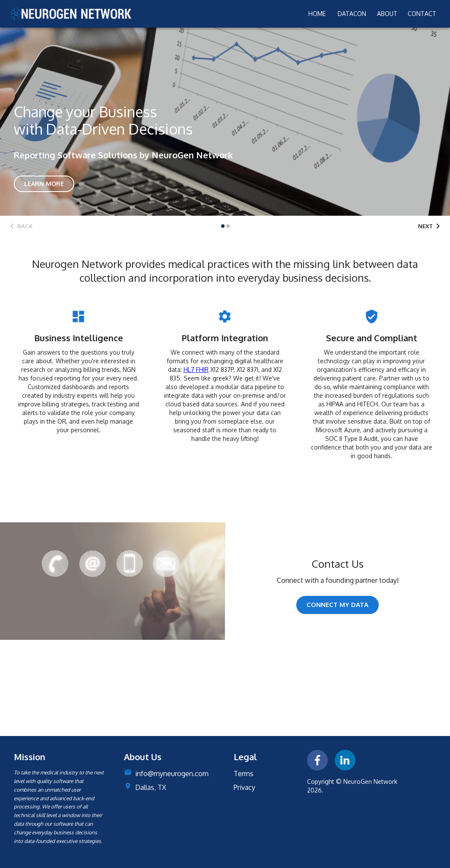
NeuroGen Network (370, 782)
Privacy (244, 787)
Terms (244, 774)
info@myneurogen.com (172, 774)
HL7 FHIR (196, 370)
